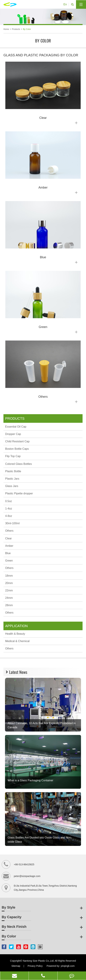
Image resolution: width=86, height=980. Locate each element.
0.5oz (9, 501)
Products (16, 29)
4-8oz (9, 516)
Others (9, 531)
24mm (9, 598)
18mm (9, 576)
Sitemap (16, 966)
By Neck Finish (43, 927)
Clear (8, 538)
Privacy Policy (35, 966)
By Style (43, 908)
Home (6, 29)
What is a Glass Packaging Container (30, 780)
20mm (9, 583)
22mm (9, 590)
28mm (9, 605)
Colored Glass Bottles (19, 464)
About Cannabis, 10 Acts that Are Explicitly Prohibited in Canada (42, 725)
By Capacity (43, 918)
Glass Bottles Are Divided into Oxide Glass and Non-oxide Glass (40, 840)
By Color (27, 29)
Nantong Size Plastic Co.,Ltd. (38, 961)
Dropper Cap (13, 434)
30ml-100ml (12, 523)
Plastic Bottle (13, 471)
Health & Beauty (15, 634)
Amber (9, 546)
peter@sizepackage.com (27, 876)
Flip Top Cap (13, 456)
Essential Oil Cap (16, 427)
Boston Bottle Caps (17, 449)
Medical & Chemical (17, 641)
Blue (8, 553)
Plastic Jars (12, 479)
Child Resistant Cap (17, 441)
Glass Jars (12, 486)
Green (9, 561)
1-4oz (9, 509)
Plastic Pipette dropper (19, 493)
